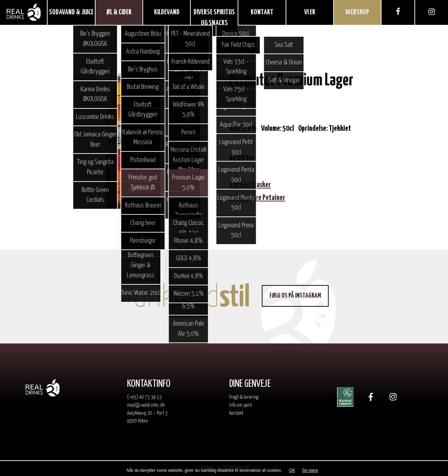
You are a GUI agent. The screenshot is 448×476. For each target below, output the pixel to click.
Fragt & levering (244, 397)
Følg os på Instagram (295, 296)
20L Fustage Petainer (257, 198)
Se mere (310, 470)
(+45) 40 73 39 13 (144, 397)
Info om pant (241, 405)
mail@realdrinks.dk (146, 405)
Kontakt (236, 413)
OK (292, 470)
